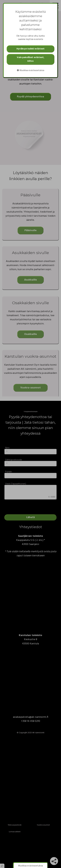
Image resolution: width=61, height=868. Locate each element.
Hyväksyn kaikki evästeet (30, 49)
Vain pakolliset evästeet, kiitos (31, 59)
